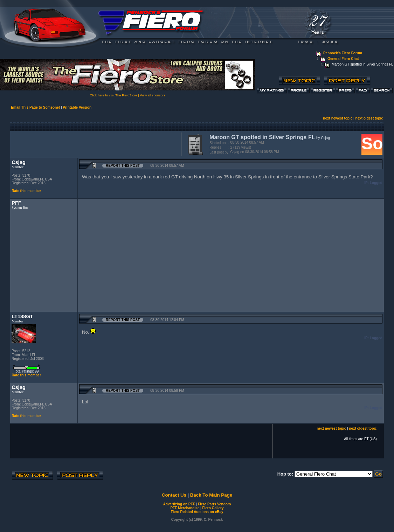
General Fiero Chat (343, 59)
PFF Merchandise (185, 508)
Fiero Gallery (213, 508)
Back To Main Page (211, 495)
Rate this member (26, 191)
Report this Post (123, 166)
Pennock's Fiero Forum (343, 53)
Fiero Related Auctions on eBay (197, 512)
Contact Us (174, 495)
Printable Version (77, 107)
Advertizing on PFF (179, 504)
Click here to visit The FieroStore (113, 95)
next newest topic (338, 118)
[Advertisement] (94, 144)
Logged (376, 183)
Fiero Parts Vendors (214, 504)
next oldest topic (369, 118)
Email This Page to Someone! (35, 107)
